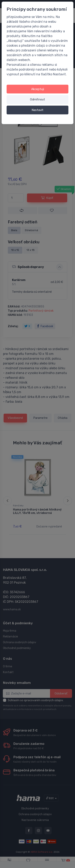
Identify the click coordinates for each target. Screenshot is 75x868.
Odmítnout (37, 99)
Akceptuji (38, 89)
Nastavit (37, 110)
